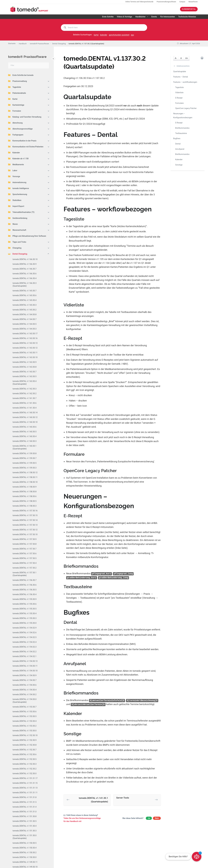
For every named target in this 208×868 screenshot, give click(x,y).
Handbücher (142, 17)
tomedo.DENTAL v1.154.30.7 (25, 680)
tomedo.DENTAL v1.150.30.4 (25, 848)
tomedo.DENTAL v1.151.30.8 (25, 816)
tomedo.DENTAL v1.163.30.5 (25, 376)
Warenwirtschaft (17, 230)
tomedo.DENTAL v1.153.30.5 (25, 716)
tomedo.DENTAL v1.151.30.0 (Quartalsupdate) (25, 837)
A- (176, 58)
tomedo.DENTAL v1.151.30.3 (25, 831)
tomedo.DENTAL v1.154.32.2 (25, 652)
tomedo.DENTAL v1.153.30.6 (25, 712)
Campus (182, 2)
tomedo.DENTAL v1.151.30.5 (25, 821)
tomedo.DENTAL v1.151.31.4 (25, 807)
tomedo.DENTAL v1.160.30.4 (25, 436)
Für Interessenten (168, 17)
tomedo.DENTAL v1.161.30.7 (25, 398)
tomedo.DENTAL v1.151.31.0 (25, 812)
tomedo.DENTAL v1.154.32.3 (25, 647)
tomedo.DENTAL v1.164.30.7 (25, 319)
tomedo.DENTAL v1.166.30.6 (25, 274)
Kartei (13, 99)
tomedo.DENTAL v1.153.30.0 (25, 731)
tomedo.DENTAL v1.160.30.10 (25, 422)
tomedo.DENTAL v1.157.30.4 (25, 563)
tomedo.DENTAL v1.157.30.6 (25, 554)
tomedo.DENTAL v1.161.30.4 (25, 408)
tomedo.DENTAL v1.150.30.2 (25, 853)
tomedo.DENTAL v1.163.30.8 (25, 367)
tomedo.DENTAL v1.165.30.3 (25, 305)
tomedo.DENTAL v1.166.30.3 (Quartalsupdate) (25, 285)
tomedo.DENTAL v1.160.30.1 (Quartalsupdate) (25, 447)
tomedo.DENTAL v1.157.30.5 (25, 558)
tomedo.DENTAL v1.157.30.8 (25, 544)
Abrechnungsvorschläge (20, 129)
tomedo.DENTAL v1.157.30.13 (25, 525)
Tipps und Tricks (17, 242)
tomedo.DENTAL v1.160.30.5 (25, 432)
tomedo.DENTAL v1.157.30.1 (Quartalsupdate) (25, 574)
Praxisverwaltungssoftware (166, 2)
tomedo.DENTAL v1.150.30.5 (25, 843)
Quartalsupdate (180, 71)
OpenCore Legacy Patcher (186, 108)
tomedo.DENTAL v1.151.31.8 (25, 797)
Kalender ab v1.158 (18, 158)
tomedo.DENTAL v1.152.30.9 (25, 740)
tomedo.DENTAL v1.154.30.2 (25, 694)
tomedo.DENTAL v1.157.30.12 (25, 530)
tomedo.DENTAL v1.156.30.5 (25, 590)
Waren (13, 224)
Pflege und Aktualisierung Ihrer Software (27, 236)
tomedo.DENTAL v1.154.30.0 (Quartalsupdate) (25, 701)
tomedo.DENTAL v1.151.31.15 (25, 783)
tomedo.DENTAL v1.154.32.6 (25, 633)
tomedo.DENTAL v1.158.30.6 (25, 496)
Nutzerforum (193, 2)
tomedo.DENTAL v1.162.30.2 (25, 393)
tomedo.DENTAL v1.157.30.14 (25, 520)
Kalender (14, 152)
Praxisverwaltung (17, 81)
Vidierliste (179, 93)
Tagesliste (15, 87)
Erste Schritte (108, 17)
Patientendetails (17, 93)
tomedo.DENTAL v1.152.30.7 (25, 750)
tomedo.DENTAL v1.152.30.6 (25, 754)
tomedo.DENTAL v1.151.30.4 (25, 826)
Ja (149, 818)
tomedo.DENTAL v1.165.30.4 (25, 300)
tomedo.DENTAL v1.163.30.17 (25, 334)
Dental (178, 144)
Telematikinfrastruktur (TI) (21, 212)
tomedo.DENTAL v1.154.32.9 (25, 628)
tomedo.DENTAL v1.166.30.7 (25, 269)
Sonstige (179, 165)
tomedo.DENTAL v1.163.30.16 (25, 338)
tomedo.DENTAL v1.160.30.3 (25, 441)
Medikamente (16, 164)
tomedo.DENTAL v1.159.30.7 (25, 458)
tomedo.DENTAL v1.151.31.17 (25, 778)
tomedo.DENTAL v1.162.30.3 (25, 389)
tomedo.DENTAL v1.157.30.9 (25, 539)
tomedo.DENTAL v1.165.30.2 (25, 310)
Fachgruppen (16, 135)
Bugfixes (177, 138)
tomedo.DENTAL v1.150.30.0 (25, 857)
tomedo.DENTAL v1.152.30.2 (25, 769)
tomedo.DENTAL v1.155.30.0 (25, 623)
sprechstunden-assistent (119, 35)
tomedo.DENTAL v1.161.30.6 (25, 403)
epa (132, 35)
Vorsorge (14, 176)
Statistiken (15, 200)
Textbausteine (181, 133)
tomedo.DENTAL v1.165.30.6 (25, 295)
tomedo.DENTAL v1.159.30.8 (25, 453)
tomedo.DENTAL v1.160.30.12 (25, 417)
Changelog (15, 248)
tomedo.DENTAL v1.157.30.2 (25, 568)
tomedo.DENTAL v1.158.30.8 (25, 492)
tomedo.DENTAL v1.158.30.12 (25, 473)
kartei (96, 35)
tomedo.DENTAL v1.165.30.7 (25, 291)
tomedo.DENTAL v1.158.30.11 (25, 477)
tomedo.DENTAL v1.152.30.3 (25, 764)
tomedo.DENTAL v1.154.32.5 (25, 637)
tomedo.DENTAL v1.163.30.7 (25, 372)
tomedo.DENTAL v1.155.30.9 (25, 599)
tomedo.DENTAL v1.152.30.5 (25, 759)
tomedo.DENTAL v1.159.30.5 (25, 463)
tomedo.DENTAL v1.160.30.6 (25, 427)
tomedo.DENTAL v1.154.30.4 (25, 690)
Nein (157, 818)
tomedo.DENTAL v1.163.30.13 (25, 343)
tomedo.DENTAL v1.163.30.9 (25, 362)
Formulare (15, 111)
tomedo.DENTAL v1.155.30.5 (25, 609)
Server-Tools (123, 797)
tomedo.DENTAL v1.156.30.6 (25, 585)
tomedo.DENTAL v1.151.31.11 (25, 793)
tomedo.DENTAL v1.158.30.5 (25, 501)
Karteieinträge (16, 105)
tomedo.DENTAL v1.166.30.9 (25, 264)
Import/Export (16, 206)
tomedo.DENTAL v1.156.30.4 (25, 594)
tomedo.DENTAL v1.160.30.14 (25, 413)
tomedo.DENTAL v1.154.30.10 (25, 671)
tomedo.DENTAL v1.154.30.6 (25, 685)
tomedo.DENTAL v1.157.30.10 (25, 534)
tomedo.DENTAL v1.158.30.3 (25, 506)
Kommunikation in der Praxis (22, 141)
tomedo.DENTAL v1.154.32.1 (25, 656)
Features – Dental (181, 77)
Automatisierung (17, 182)
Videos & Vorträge (124, 17)
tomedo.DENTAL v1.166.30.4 (25, 278)
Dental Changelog (18, 254)
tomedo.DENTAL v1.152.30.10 (25, 735)
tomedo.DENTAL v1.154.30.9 (25, 675)
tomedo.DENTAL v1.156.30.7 (25, 580)
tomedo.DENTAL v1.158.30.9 (25, 487)
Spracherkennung (18, 194)
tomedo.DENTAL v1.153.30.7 (25, 707)
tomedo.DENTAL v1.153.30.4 (25, 721)
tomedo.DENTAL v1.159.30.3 (25, 468)
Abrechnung (15, 123)
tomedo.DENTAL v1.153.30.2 (25, 726)
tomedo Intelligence (19, 188)
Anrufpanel (180, 149)
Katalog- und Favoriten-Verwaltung (25, 117)
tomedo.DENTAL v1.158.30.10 (25, 482)
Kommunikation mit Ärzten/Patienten (26, 147)
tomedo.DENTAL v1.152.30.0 (25, 773)
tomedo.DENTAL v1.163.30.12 (25, 348)
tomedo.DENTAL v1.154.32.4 (25, 642)
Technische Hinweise (187, 17)
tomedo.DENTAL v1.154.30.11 (25, 666)
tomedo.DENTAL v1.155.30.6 (25, 604)
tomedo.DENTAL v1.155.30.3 (25, 618)
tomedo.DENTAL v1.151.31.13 (25, 788)
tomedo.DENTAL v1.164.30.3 (25, 329)
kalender (104, 35)
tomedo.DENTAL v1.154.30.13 (25, 661)
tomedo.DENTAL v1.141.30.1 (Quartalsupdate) (93, 799)
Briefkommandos (182, 128)
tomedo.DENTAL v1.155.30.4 (25, 613)
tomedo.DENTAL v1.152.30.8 (25, 745)
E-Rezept (179, 98)
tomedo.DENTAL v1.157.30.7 (25, 549)
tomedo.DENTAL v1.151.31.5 (25, 802)
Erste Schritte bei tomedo (21, 75)
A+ (187, 58)
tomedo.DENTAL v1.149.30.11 (25, 862)
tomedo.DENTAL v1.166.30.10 (25, 259)
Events (154, 17)
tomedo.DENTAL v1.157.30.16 (25, 511)
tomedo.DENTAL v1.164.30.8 (25, 314)
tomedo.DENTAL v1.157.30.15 (25, 515)
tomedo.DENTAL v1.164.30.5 (25, 324)
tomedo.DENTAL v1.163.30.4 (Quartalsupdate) (25, 383)
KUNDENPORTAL (189, 9)
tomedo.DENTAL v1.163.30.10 (25, 357)
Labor (13, 170)
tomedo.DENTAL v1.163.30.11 (25, 353)
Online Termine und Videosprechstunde (139, 2)
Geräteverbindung (18, 218)
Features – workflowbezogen (185, 82)
